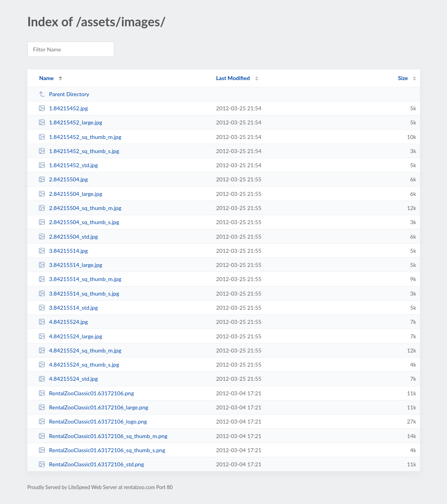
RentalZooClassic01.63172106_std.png (91, 464)
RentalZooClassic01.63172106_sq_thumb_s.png (102, 450)
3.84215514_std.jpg (68, 308)
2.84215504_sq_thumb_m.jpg (80, 208)
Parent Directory (64, 94)
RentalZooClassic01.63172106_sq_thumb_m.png (103, 436)
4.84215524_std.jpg (68, 379)
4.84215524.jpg (63, 322)
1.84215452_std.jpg (68, 165)
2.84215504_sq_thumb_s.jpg (79, 222)
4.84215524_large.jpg (70, 336)
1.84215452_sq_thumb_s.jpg (79, 151)
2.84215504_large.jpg (70, 194)
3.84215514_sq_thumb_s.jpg (79, 293)
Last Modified (233, 78)
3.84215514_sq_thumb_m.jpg (80, 279)
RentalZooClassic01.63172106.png (86, 393)
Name (47, 78)
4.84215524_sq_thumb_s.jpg (79, 364)
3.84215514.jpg (63, 251)
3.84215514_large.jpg (70, 265)
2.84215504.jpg (63, 179)
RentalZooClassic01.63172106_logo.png (93, 421)
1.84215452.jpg (63, 108)
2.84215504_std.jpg (68, 236)
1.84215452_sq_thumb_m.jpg (80, 137)
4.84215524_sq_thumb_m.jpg (80, 350)
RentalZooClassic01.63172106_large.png (93, 407)
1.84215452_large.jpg (70, 122)
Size (403, 78)
